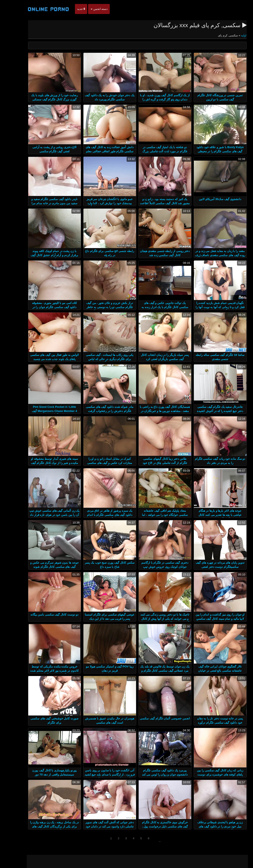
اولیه (233, 35)
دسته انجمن (88, 9)
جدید (70, 9)
